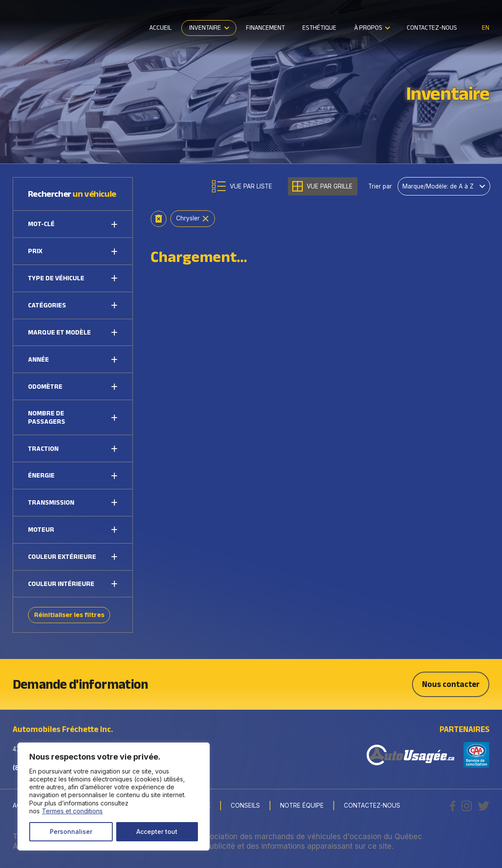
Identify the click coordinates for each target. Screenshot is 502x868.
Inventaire (205, 27)
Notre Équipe (302, 806)
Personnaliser (71, 831)
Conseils (245, 806)
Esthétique (319, 27)
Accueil (161, 27)
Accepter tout (157, 831)
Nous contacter (451, 684)
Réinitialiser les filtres (69, 615)
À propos (368, 27)
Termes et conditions (72, 811)
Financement (265, 27)
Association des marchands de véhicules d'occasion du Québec (309, 837)
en (486, 28)
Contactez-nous (432, 27)
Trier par (380, 186)
